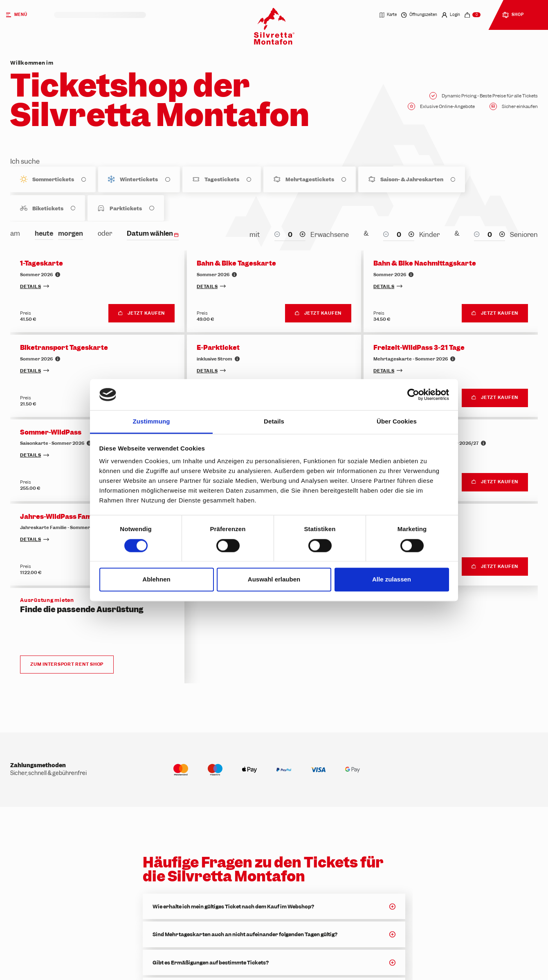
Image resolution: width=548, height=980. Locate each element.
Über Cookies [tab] (397, 422)
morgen (71, 233)
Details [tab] (274, 422)
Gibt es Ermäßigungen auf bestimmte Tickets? (211, 963)
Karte (388, 15)
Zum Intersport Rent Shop (67, 665)
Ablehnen (156, 580)
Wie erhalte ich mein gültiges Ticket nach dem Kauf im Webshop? (233, 907)
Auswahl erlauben (274, 580)
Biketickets (48, 208)
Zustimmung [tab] (152, 422)
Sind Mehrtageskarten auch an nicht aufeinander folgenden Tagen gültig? (245, 934)
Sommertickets (53, 179)
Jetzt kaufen (141, 313)
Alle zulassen (392, 580)
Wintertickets (139, 179)
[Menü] (27, 15)
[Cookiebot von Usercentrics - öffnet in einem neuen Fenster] (413, 394)
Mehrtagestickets (310, 179)
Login (451, 15)
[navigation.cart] (473, 15)
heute (44, 233)
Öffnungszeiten (419, 15)
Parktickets (126, 208)
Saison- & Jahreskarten (412, 179)
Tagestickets (222, 179)
